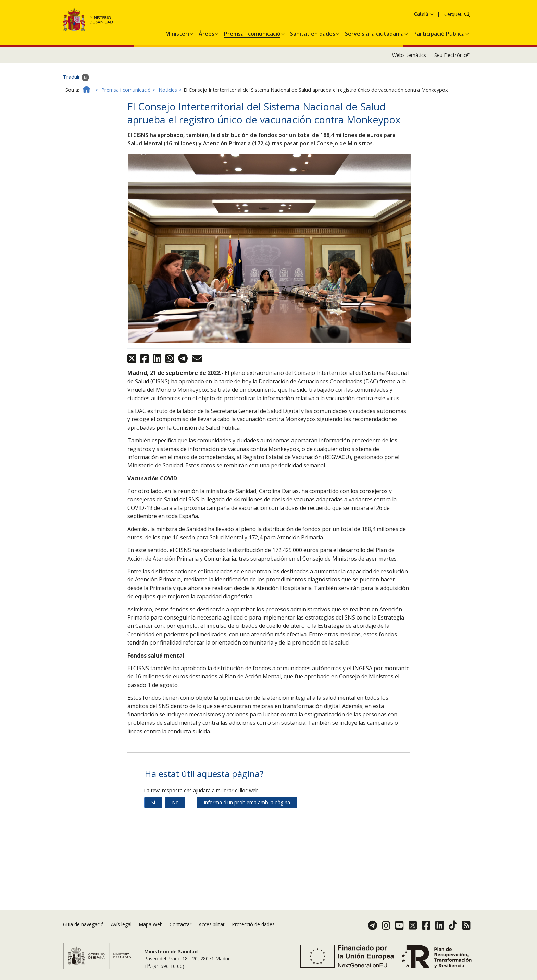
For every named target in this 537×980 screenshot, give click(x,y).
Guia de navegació (83, 924)
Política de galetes (246, 15)
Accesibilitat (212, 924)
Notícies (168, 100)
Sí (153, 812)
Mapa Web (151, 924)
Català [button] (424, 23)
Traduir (76, 87)
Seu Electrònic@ (452, 65)
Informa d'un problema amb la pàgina (247, 812)
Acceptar (283, 15)
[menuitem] (177, 42)
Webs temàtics (409, 65)
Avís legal (121, 924)
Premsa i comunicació (126, 100)
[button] (177, 42)
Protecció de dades (253, 924)
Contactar (180, 924)
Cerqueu (453, 24)
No (175, 812)
